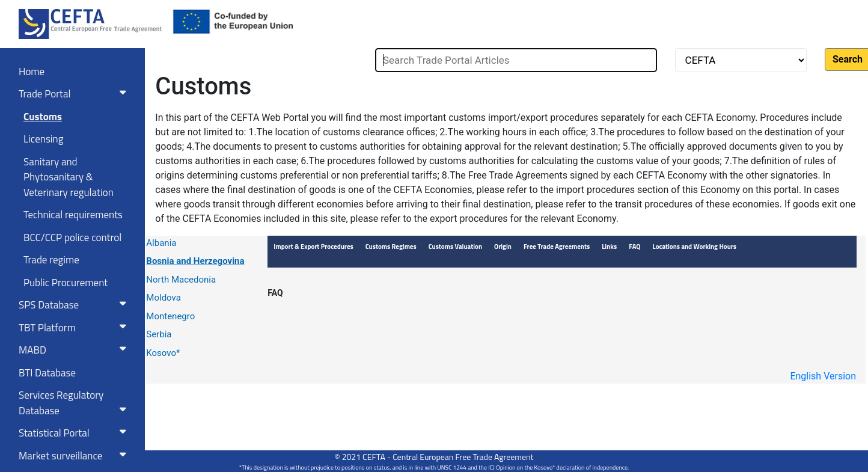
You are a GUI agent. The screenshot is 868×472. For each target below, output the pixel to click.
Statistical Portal (75, 433)
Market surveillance (75, 456)
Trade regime (51, 260)
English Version (823, 376)
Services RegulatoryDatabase (75, 403)
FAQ (275, 293)
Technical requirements (73, 215)
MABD (75, 350)
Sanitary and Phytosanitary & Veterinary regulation (69, 177)
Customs (43, 117)
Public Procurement (66, 283)
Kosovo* (163, 353)
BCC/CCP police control (72, 238)
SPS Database (75, 305)
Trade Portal (75, 94)
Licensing (43, 139)
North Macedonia (181, 280)
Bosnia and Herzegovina (195, 261)
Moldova (164, 298)
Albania (161, 243)
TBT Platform (75, 328)
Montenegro (170, 316)
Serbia (159, 334)
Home (32, 72)
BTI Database (47, 373)
